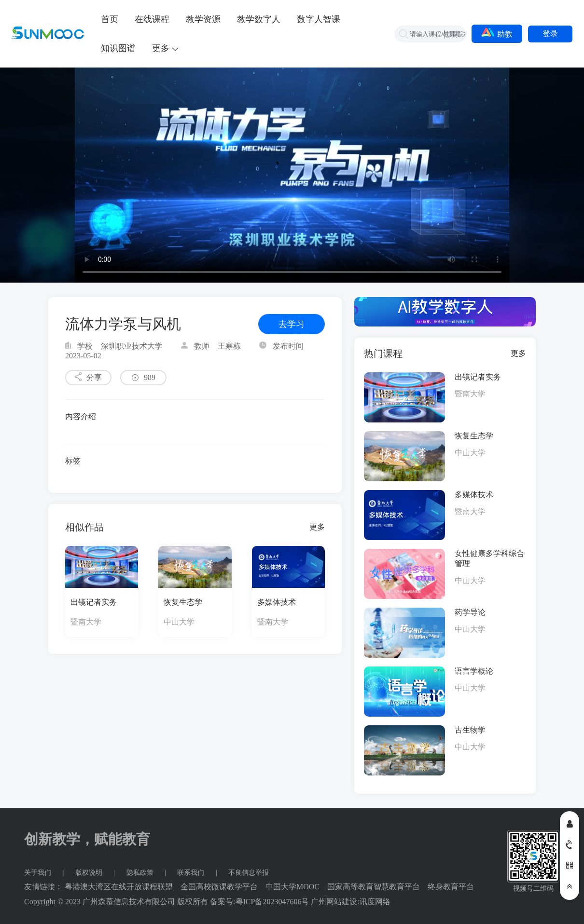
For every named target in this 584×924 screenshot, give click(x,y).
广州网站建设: (335, 902)
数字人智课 (319, 19)
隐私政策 (141, 873)
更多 (317, 527)
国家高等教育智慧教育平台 (374, 887)
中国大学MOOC (292, 887)
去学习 (292, 324)
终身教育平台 (451, 887)
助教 (497, 33)
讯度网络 (375, 902)
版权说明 (90, 873)
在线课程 (152, 19)
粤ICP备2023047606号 (272, 902)
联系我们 (192, 873)
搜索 (453, 34)
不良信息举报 (249, 873)
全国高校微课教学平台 (219, 887)
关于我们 (39, 873)
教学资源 (203, 19)
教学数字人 (259, 19)
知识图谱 (118, 48)
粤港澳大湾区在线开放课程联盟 (119, 887)
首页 (110, 19)
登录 (550, 34)
